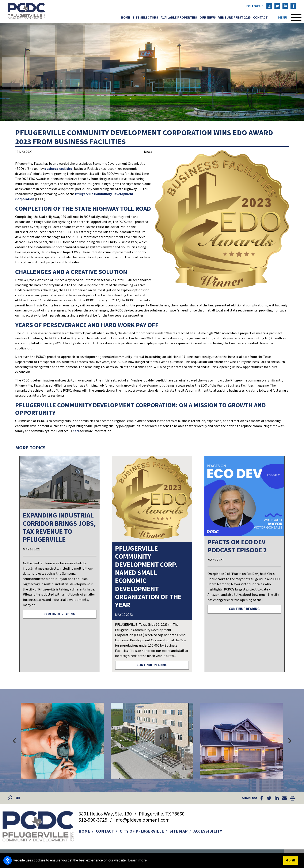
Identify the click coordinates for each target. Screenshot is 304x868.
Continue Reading (60, 614)
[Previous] (15, 741)
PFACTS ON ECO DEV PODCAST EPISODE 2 (237, 546)
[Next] (289, 741)
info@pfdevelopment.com (142, 820)
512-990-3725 (93, 820)
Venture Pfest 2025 (234, 18)
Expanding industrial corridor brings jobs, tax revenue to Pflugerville (59, 528)
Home (126, 18)
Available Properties (179, 18)
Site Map (179, 831)
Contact (260, 18)
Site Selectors (145, 18)
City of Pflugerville (142, 831)
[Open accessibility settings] (8, 860)
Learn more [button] (137, 860)
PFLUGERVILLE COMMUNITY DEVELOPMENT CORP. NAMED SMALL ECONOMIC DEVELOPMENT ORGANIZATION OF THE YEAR (148, 577)
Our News (208, 18)
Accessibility (208, 831)
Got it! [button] (290, 860)
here (76, 431)
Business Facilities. (59, 169)
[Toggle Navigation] (290, 18)
